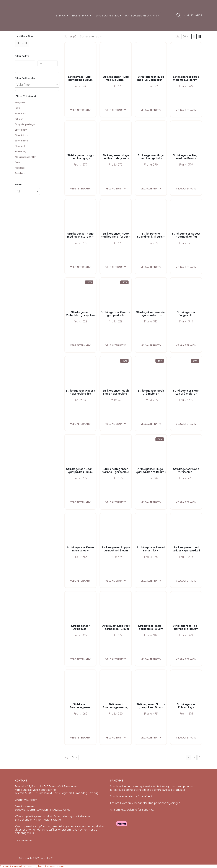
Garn (17, 162)
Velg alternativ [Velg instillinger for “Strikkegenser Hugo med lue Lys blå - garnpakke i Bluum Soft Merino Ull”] (151, 189)
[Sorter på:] (91, 36)
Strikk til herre (21, 141)
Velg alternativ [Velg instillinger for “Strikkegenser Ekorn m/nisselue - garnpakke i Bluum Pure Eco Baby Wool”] (80, 581)
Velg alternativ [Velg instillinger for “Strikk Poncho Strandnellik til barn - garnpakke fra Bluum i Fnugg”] (151, 267)
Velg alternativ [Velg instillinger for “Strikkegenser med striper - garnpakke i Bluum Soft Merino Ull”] (186, 581)
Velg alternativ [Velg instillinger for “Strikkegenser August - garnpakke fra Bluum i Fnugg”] (186, 267)
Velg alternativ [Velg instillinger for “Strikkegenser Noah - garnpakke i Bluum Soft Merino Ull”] (80, 502)
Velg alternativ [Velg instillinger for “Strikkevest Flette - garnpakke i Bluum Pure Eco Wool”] (151, 659)
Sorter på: (71, 36)
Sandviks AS (47, 858)
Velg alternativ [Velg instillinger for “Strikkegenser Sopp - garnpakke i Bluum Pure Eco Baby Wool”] (116, 581)
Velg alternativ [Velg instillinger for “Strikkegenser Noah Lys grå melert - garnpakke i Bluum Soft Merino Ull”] (186, 424)
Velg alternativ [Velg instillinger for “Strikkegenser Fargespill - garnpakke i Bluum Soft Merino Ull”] (186, 345)
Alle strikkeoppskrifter (25, 157)
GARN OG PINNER (107, 15)
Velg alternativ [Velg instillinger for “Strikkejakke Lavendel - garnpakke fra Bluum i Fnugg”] (151, 345)
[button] (179, 15)
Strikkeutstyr (21, 151)
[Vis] (186, 36)
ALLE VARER (194, 15)
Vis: (178, 36)
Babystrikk (20, 103)
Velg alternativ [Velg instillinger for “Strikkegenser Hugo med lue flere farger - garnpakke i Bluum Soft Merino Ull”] (116, 267)
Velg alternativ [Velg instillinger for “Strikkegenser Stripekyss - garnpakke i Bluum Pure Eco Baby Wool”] (80, 659)
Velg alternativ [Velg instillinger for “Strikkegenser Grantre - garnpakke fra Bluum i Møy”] (116, 345)
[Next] (200, 757)
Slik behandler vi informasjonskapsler (38, 820)
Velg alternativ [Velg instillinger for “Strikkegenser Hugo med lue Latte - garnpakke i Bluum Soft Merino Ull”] (116, 110)
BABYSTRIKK (80, 15)
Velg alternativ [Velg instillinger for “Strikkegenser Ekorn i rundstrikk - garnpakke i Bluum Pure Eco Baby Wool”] (151, 581)
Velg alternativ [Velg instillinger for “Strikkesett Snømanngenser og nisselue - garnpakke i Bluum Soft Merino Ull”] (116, 738)
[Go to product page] (80, 58)
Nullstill (22, 43)
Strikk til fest (20, 113)
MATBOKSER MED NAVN (141, 15)
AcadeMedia (146, 796)
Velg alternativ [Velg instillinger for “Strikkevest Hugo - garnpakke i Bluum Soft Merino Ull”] (80, 110)
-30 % (18, 108)
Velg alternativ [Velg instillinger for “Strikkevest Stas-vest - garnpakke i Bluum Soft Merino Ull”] (116, 659)
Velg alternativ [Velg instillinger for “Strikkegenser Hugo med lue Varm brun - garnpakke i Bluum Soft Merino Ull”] (151, 110)
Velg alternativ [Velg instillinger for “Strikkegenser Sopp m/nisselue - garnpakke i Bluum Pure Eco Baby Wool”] (186, 502)
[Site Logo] (26, 15)
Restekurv (20, 173)
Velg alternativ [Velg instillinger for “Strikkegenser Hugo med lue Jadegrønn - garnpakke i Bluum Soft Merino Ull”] (116, 189)
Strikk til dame (22, 135)
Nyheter (19, 119)
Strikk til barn (21, 130)
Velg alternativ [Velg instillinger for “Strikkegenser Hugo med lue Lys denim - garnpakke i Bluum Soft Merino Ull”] (186, 110)
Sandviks (116, 786)
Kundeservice (24, 840)
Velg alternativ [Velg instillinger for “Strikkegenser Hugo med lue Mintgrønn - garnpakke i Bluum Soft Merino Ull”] (80, 267)
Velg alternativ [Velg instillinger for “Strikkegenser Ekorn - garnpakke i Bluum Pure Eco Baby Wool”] (151, 738)
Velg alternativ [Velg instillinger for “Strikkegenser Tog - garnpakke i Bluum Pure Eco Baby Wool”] (186, 659)
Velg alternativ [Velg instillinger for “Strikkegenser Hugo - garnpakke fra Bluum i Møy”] (151, 502)
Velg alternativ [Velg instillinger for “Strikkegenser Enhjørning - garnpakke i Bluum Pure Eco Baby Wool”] (186, 738)
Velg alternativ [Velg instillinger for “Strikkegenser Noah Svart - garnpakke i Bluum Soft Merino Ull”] (116, 424)
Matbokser (20, 168)
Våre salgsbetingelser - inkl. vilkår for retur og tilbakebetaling (53, 816)
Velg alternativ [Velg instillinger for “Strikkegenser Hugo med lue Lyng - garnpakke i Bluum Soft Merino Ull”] (80, 189)
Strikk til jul (20, 146)
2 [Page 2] (194, 757)
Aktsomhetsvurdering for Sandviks (132, 810)
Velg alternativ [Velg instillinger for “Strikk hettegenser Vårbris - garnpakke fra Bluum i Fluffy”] (116, 502)
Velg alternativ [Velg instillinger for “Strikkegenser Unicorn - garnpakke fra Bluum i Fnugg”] (80, 424)
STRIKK (61, 15)
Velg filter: (24, 85)
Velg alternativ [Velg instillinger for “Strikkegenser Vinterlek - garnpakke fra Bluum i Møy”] (80, 345)
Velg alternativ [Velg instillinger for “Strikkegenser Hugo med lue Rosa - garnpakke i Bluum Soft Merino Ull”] (186, 189)
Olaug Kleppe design (25, 124)
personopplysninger (167, 803)
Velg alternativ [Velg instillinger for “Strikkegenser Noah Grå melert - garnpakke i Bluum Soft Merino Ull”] (151, 424)
